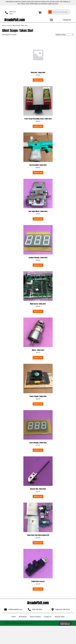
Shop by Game (59, 617)
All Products (23, 617)
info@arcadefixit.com (15, 609)
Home (4, 25)
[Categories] (65, 20)
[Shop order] (65, 35)
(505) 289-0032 (37, 609)
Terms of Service (35, 617)
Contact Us (48, 617)
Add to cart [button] (38, 80)
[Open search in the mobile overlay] (59, 12)
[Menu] (51, 20)
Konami (9, 25)
